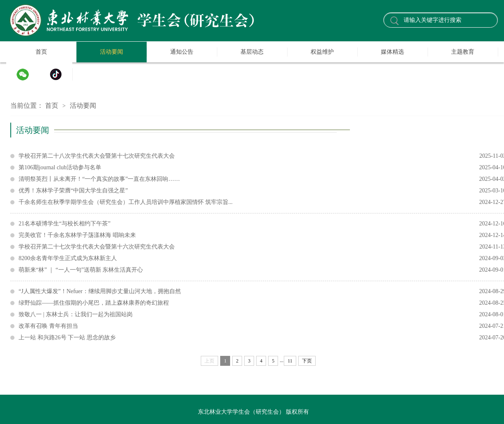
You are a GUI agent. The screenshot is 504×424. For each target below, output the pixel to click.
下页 (307, 361)
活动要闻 (112, 52)
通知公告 (182, 52)
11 (290, 361)
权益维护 (322, 52)
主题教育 (463, 52)
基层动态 (252, 52)
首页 (41, 52)
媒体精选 (392, 52)
